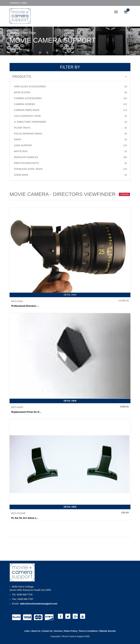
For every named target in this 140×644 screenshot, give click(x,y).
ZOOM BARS (70, 175)
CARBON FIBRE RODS (70, 110)
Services (58, 631)
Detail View (70, 295)
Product (23, 50)
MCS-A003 (17, 407)
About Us (36, 631)
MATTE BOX (70, 151)
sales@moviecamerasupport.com (39, 604)
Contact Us (47, 631)
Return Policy (71, 631)
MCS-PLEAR (18, 513)
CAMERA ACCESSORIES (70, 98)
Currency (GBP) (18, 3)
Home (13, 50)
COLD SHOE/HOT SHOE (70, 116)
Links (27, 631)
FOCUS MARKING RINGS (70, 134)
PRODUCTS (70, 77)
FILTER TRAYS (70, 128)
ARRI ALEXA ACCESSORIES (70, 87)
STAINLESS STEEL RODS (70, 169)
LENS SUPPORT (70, 145)
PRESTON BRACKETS (70, 163)
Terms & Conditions (88, 631)
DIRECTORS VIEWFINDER (70, 122)
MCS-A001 (17, 301)
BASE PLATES (70, 92)
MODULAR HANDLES (70, 157)
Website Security (108, 631)
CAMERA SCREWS (70, 104)
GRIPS (70, 140)
